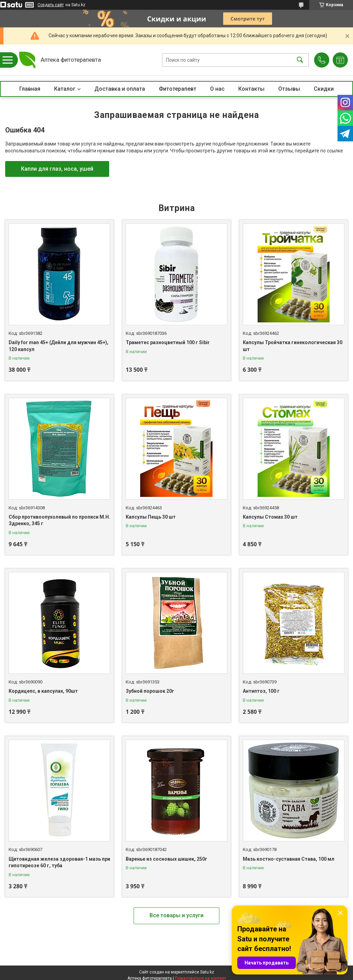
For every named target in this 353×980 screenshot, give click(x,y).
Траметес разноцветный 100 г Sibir (168, 342)
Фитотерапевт (178, 89)
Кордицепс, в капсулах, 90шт (43, 691)
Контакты (251, 89)
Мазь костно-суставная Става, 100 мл (289, 859)
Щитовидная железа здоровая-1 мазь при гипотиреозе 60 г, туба (59, 862)
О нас (217, 89)
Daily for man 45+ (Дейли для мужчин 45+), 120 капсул (59, 346)
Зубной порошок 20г (150, 691)
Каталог (65, 89)
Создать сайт (51, 5)
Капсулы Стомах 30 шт (270, 517)
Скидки (324, 89)
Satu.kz (207, 972)
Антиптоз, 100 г (261, 691)
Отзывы (289, 89)
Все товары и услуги (176, 915)
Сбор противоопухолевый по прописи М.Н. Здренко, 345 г (59, 520)
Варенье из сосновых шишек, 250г (167, 859)
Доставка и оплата (120, 89)
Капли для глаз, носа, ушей (57, 169)
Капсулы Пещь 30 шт (151, 517)
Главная (30, 89)
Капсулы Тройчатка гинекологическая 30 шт (293, 346)
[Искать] (300, 60)
